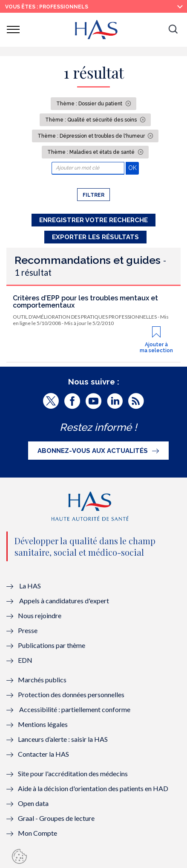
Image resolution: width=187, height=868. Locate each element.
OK (134, 168)
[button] (173, 30)
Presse (28, 630)
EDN (25, 660)
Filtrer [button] (93, 195)
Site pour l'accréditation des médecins (73, 773)
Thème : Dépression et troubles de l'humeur (92, 136)
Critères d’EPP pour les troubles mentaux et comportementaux (85, 302)
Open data (33, 803)
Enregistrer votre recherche (93, 220)
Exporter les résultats (95, 237)
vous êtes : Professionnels (47, 7)
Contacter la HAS (43, 754)
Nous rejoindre (40, 615)
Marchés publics (43, 680)
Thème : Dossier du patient (90, 104)
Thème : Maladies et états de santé (92, 152)
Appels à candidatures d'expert (64, 601)
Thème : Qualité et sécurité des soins (92, 120)
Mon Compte (37, 833)
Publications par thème (52, 645)
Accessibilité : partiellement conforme (75, 709)
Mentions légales (43, 724)
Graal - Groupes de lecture (56, 818)
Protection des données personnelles (71, 694)
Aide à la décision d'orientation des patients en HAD (93, 788)
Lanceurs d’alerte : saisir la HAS (63, 739)
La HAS (30, 586)
